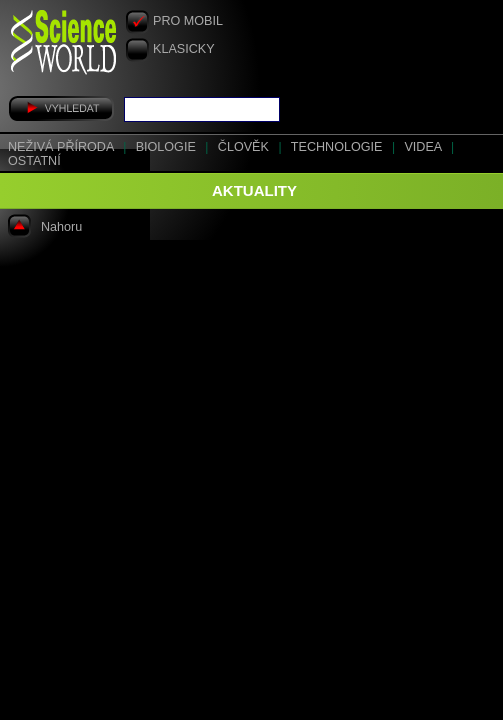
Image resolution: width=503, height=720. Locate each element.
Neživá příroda (62, 147)
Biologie (168, 147)
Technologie (338, 147)
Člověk (245, 147)
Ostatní (34, 161)
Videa (424, 147)
